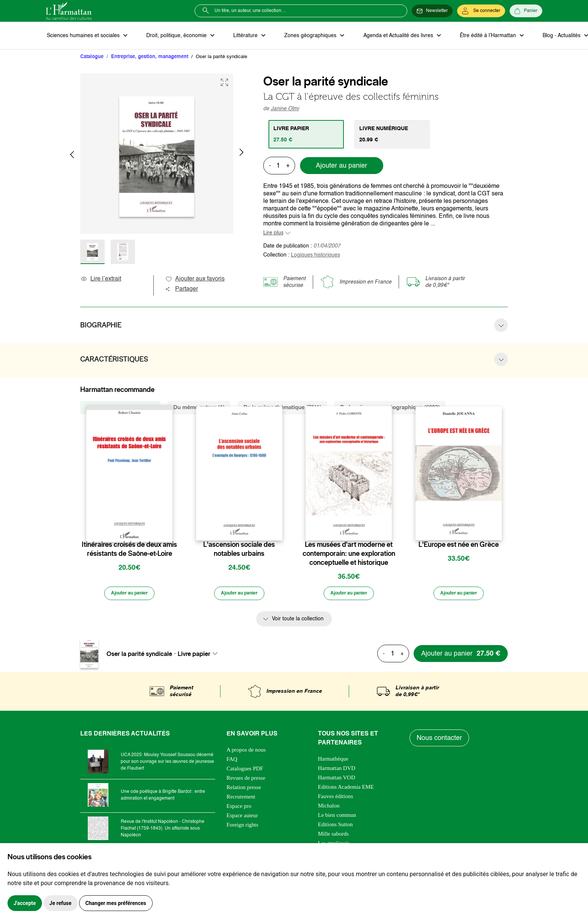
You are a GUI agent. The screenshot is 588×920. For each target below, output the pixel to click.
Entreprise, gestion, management (150, 58)
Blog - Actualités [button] (547, 36)
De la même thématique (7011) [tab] (282, 409)
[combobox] (200, 656)
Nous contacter (440, 740)
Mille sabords (333, 836)
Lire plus (273, 234)
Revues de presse (246, 780)
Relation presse (244, 790)
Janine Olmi (285, 110)
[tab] (307, 135)
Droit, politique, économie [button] (174, 36)
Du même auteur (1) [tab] (199, 409)
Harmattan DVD (337, 771)
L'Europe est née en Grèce (459, 546)
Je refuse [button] (61, 903)
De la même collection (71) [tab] (120, 409)
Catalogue (92, 58)
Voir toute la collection (298, 621)
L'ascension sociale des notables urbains (239, 550)
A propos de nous (246, 752)
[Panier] (526, 11)
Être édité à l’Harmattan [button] (476, 36)
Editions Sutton (335, 827)
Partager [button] (181, 290)
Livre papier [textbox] (194, 656)
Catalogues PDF (245, 771)
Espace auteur (242, 818)
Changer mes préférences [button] (116, 903)
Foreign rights (242, 827)
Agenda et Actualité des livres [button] (388, 36)
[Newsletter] (432, 11)
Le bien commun (337, 818)
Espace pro (239, 809)
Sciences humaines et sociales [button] (83, 36)
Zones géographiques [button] (303, 36)
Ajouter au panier (341, 167)
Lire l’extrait (101, 280)
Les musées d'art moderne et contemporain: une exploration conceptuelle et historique (349, 555)
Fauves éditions (336, 799)
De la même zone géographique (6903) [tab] (390, 409)
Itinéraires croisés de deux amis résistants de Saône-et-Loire (129, 550)
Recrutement (241, 799)
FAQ (232, 762)
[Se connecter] (481, 11)
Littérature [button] (241, 36)
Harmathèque (333, 761)
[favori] (168, 531)
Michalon (329, 808)
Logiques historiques (316, 256)
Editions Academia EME (346, 789)
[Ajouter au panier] (129, 596)
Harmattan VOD (337, 780)
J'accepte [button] (25, 903)
